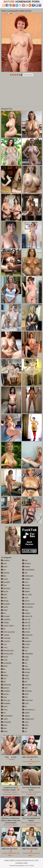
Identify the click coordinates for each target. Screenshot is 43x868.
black (4, 598)
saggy (26, 657)
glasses (5, 688)
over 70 (26, 629)
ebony (5, 657)
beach (5, 579)
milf (25, 573)
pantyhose (27, 635)
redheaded (28, 654)
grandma (6, 691)
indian (4, 719)
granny (5, 694)
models (26, 579)
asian (4, 567)
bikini (4, 595)
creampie (6, 638)
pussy (26, 647)
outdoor (26, 613)
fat (3, 669)
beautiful (5, 582)
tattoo (26, 694)
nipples (26, 591)
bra (3, 613)
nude (25, 598)
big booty (6, 588)
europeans (6, 663)
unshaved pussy (30, 710)
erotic (4, 660)
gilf (3, 682)
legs (25, 560)
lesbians (27, 563)
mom (25, 582)
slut (25, 682)
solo (25, 688)
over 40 (26, 619)
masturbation (28, 570)
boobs (5, 607)
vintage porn (28, 719)
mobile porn (28, 576)
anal (4, 563)
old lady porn (28, 604)
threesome (27, 700)
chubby (5, 623)
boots (4, 610)
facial (4, 666)
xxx (25, 731)
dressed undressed (10, 651)
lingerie (26, 567)
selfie (25, 660)
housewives (7, 716)
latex (4, 728)
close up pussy (8, 632)
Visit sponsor (28, 75)
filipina (5, 675)
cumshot (5, 641)
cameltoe (6, 619)
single (26, 675)
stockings (27, 691)
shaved (26, 669)
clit (3, 629)
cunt (4, 644)
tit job (25, 703)
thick (25, 697)
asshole (5, 573)
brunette (5, 616)
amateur (5, 560)
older (25, 610)
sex (25, 663)
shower (26, 672)
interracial (6, 722)
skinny (26, 679)
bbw (4, 576)
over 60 (26, 626)
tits (24, 706)
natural (26, 588)
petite (26, 638)
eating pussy (7, 654)
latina (4, 731)
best (4, 585)
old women (28, 607)
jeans (4, 725)
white (25, 725)
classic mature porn (10, 626)
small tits (27, 685)
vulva (25, 722)
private (26, 644)
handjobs (6, 703)
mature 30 (27, 616)
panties (26, 632)
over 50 (26, 623)
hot (3, 713)
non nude (27, 595)
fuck (4, 679)
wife (25, 728)
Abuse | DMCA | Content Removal (16, 860)
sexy (25, 666)
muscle (26, 585)
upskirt (26, 713)
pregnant (27, 641)
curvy (4, 647)
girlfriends (6, 685)
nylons (26, 601)
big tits (5, 591)
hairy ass (6, 700)
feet (4, 672)
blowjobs (6, 604)
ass (3, 570)
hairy (4, 697)
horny (4, 710)
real (25, 651)
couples (5, 635)
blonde (5, 601)
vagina (26, 716)
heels (4, 706)
